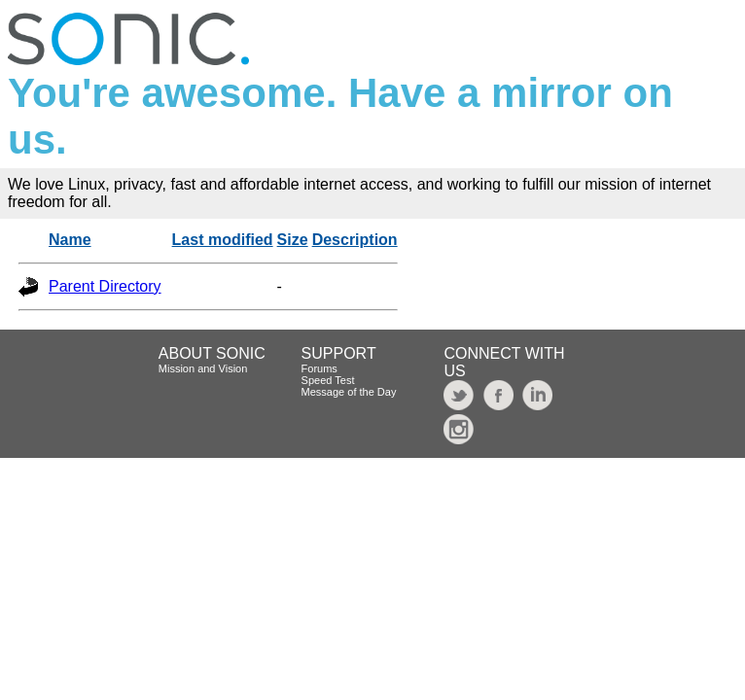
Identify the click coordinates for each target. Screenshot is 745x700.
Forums (319, 368)
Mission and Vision (203, 368)
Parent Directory (105, 286)
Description (355, 240)
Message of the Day (349, 392)
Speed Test (328, 380)
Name (70, 240)
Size (293, 240)
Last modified (223, 240)
